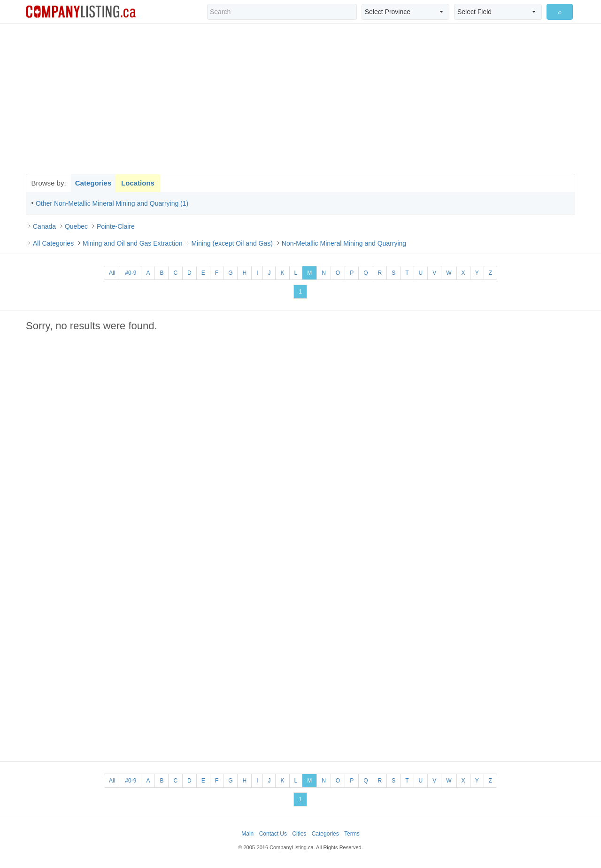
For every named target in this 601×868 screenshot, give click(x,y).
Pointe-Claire (116, 226)
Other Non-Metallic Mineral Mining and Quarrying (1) (112, 203)
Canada (44, 226)
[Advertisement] (300, 99)
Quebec (76, 226)
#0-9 (131, 273)
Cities (299, 834)
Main (247, 834)
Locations (138, 183)
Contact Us (273, 834)
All (112, 273)
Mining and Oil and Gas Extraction (132, 243)
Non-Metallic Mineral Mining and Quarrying (344, 243)
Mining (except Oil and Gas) (232, 243)
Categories (93, 183)
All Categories (53, 243)
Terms (352, 834)
